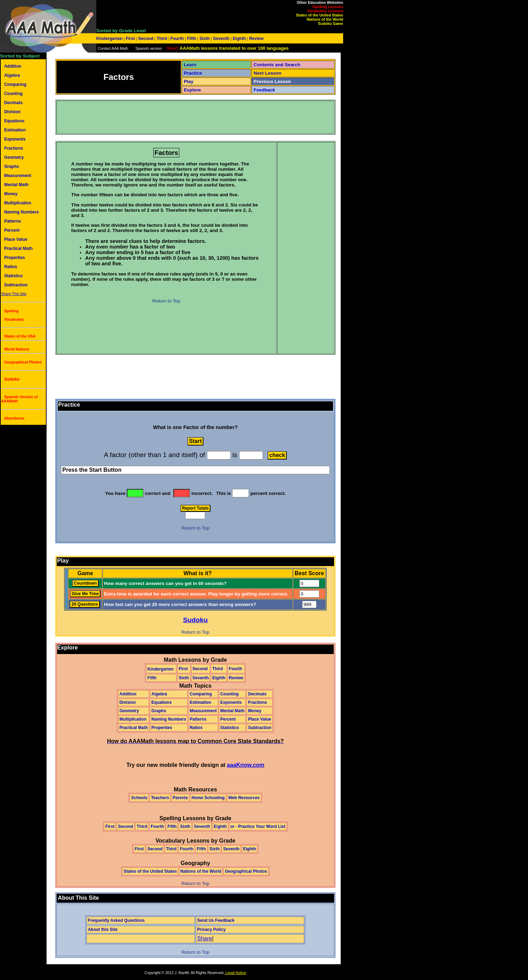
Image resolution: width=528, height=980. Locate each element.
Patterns (13, 221)
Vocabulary (14, 319)
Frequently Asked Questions (116, 920)
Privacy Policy (211, 930)
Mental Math (16, 185)
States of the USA (20, 336)
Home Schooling (208, 798)
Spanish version (149, 48)
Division (12, 112)
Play (189, 81)
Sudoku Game (331, 23)
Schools (139, 798)
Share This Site (14, 294)
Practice (193, 73)
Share (205, 938)
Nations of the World (325, 19)
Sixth (204, 39)
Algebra (12, 75)
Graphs (12, 166)
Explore (192, 90)
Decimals (13, 103)
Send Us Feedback (216, 920)
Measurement (18, 176)
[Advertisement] (185, 117)
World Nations (17, 349)
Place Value (16, 239)
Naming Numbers (22, 212)
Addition (13, 66)
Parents (180, 798)
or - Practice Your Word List (258, 826)
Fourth (177, 39)
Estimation (15, 130)
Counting (13, 94)
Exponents (15, 139)
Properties (15, 258)
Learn (190, 65)
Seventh (221, 39)
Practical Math (18, 249)
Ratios (11, 267)
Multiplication (18, 203)
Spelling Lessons (328, 7)
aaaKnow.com (246, 765)
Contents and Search (277, 65)
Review (256, 39)
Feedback (264, 90)
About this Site (103, 930)
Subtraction (16, 285)
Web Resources (244, 798)
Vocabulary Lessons (325, 11)
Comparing (15, 84)
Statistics (13, 276)
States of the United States (319, 15)
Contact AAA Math (113, 48)
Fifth (192, 39)
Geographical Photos (23, 362)
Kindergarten (110, 39)
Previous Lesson (272, 81)
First (130, 39)
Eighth (239, 39)
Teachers (160, 798)
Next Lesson (267, 73)
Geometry (14, 157)
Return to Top (166, 301)
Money (11, 194)
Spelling (11, 311)
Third (162, 39)
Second (146, 39)
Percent (12, 230)
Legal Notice (235, 973)
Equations (14, 121)
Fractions (14, 148)
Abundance (14, 418)
